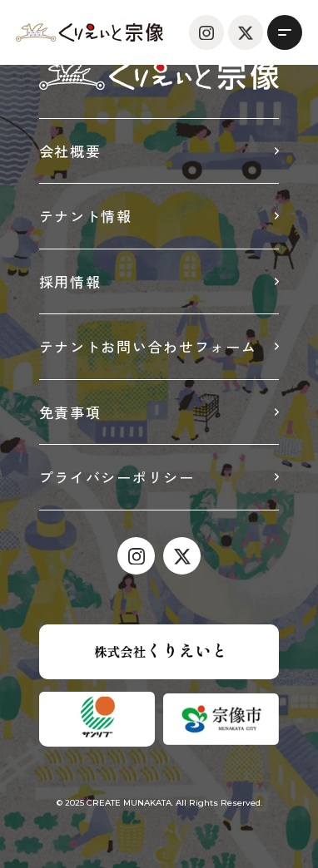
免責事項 (70, 412)
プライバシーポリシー (117, 477)
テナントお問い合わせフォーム (148, 346)
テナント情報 (86, 216)
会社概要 (70, 151)
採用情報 (70, 281)
